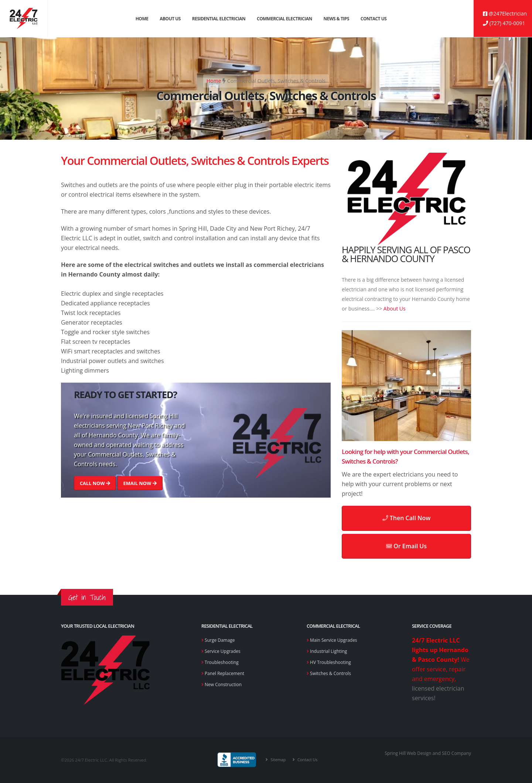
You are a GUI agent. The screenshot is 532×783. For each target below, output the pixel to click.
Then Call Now (407, 518)
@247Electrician (505, 13)
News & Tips (337, 19)
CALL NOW (95, 483)
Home (142, 19)
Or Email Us (406, 546)
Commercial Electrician (284, 19)
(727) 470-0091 (504, 23)
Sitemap (277, 760)
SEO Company (456, 753)
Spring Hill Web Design (405, 753)
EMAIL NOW (140, 483)
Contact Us (374, 19)
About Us (170, 19)
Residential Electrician (219, 19)
